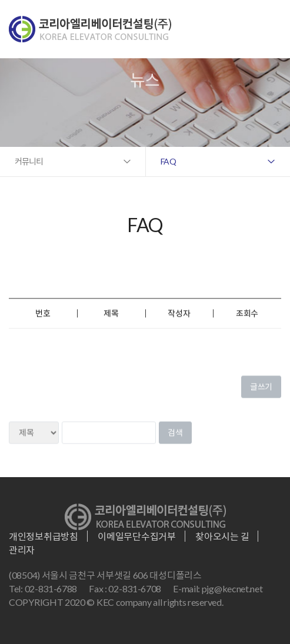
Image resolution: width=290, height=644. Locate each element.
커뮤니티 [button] (29, 161)
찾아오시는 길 (222, 536)
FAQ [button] (169, 161)
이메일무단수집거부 (136, 536)
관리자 (22, 550)
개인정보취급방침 (44, 536)
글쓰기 (261, 388)
